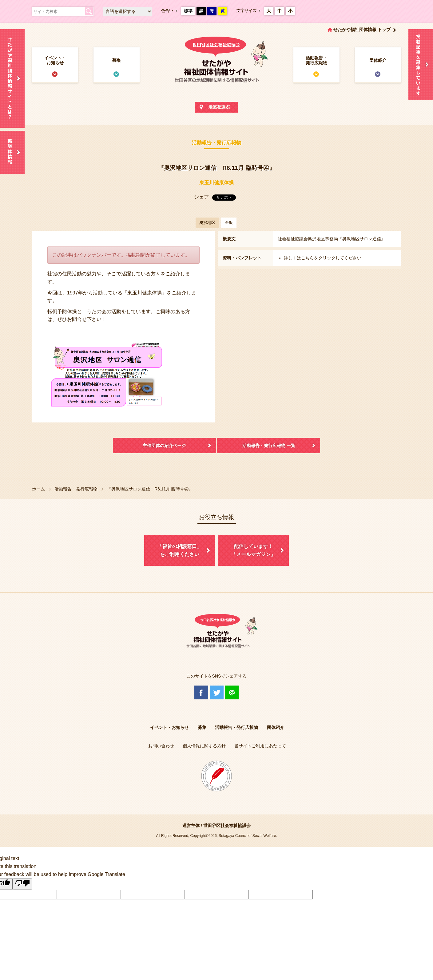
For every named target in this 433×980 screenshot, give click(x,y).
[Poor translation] (22, 884)
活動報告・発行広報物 (316, 60)
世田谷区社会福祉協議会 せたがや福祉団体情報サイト (217, 66)
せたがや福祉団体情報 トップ (362, 30)
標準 (188, 11)
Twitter (217, 692)
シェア (201, 197)
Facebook (201, 692)
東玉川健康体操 (217, 183)
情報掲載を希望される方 (421, 65)
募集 (117, 60)
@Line (232, 692)
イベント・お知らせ (55, 60)
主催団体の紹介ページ (164, 446)
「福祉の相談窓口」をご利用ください (180, 550)
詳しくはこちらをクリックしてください (323, 258)
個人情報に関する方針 (204, 746)
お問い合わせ (161, 746)
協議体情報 (12, 152)
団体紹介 (378, 60)
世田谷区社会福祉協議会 (227, 826)
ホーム (38, 489)
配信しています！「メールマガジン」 (253, 550)
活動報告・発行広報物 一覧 (269, 446)
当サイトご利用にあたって (260, 746)
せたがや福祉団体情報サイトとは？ (12, 78)
